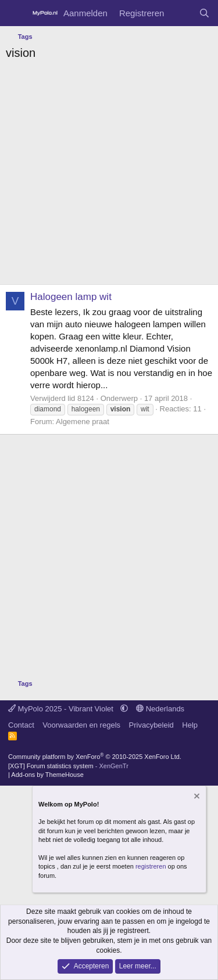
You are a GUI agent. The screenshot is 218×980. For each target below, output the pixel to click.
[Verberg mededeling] (196, 798)
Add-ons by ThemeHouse (47, 775)
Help (190, 725)
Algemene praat (83, 422)
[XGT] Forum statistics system (68, 766)
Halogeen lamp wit (71, 297)
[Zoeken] (204, 13)
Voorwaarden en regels (81, 725)
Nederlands (160, 709)
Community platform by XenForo (95, 757)
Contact (21, 725)
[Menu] (16, 13)
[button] (124, 709)
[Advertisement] (109, 176)
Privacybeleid (151, 725)
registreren (151, 866)
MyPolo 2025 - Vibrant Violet (62, 709)
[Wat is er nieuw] (181, 13)
